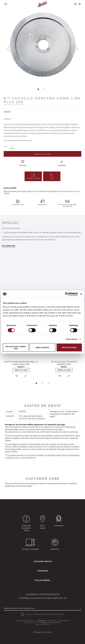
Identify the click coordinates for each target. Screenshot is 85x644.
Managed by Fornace (43, 632)
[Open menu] (6, 4)
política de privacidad (57, 614)
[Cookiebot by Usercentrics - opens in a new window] (67, 294)
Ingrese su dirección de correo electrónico (19, 608)
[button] (9, 48)
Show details (72, 339)
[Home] (43, 4)
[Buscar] (76, 4)
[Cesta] (80, 4)
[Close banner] (81, 294)
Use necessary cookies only (16, 347)
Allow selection (42, 347)
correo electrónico (28, 458)
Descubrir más (9, 246)
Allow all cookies (69, 347)
